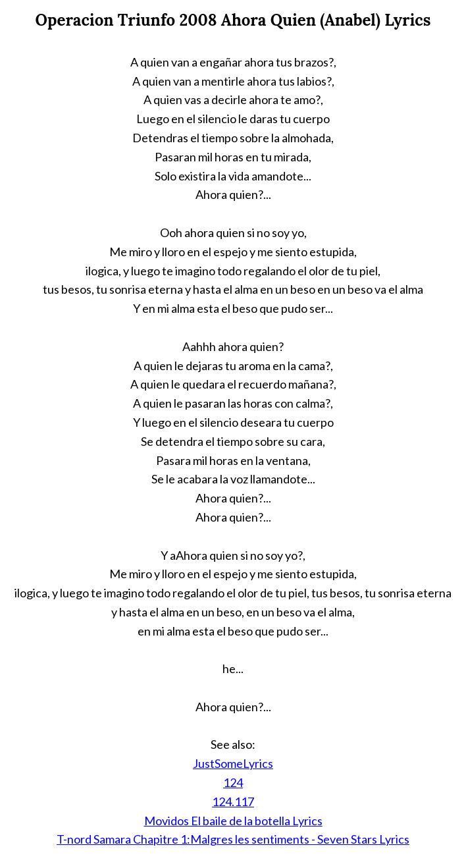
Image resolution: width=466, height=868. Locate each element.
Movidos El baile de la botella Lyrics (233, 821)
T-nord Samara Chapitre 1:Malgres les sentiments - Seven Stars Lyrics (233, 839)
